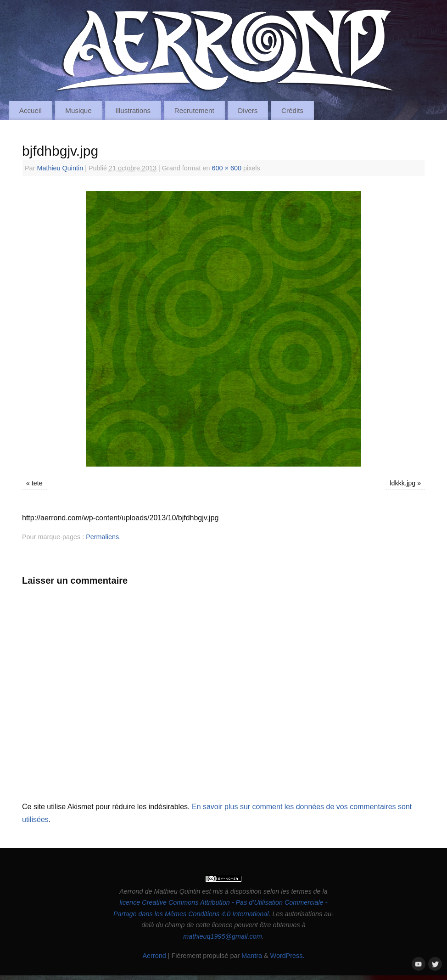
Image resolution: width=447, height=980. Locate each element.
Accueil (31, 110)
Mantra (252, 956)
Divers (248, 110)
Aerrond (154, 956)
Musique (78, 110)
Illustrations (133, 110)
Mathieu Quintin (60, 168)
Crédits (292, 110)
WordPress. (288, 956)
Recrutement (194, 110)
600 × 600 (227, 168)
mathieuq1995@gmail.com (222, 936)
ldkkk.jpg (402, 483)
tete (37, 483)
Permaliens (102, 537)
